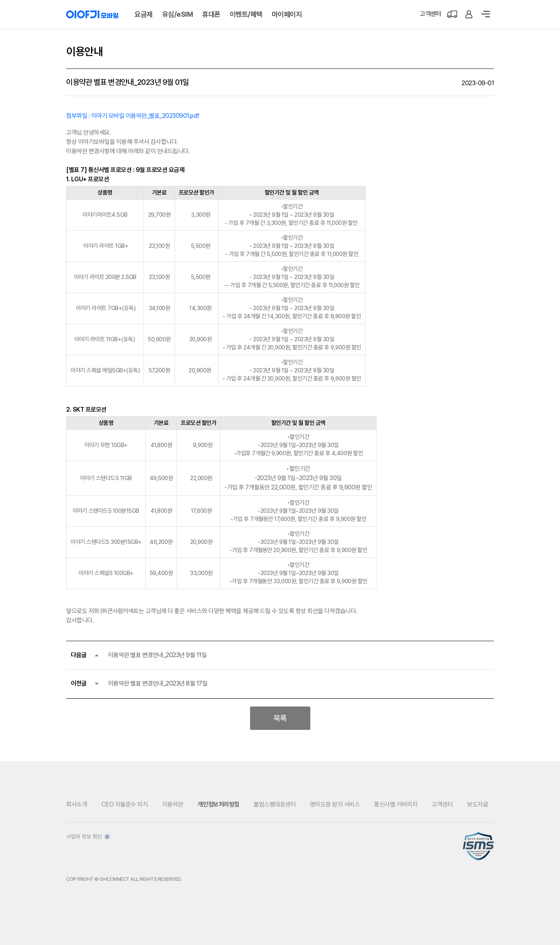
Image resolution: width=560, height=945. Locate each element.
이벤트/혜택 (246, 14)
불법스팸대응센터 (275, 804)
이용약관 (173, 804)
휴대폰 (211, 14)
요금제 (144, 14)
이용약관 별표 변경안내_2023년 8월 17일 (158, 683)
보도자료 (478, 804)
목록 (280, 718)
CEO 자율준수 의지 (125, 804)
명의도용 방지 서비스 (335, 804)
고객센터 (430, 14)
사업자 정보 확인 (88, 836)
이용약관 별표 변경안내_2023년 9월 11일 (157, 655)
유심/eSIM (178, 14)
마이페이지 (287, 14)
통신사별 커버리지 (396, 804)
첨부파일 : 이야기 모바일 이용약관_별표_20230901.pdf (133, 116)
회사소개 (77, 804)
